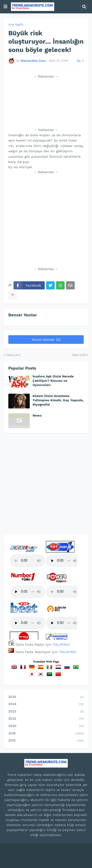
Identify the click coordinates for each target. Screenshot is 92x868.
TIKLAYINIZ (61, 644)
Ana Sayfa (16, 24)
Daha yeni (13, 355)
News (37, 415)
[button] (5, 7)
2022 (46, 719)
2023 (46, 712)
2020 (46, 726)
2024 (46, 704)
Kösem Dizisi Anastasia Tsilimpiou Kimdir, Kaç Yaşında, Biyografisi (58, 400)
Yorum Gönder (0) (46, 340)
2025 (46, 697)
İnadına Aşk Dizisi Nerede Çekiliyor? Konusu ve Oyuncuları (53, 381)
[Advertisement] (46, 103)
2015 (46, 741)
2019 (46, 734)
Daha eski (79, 355)
